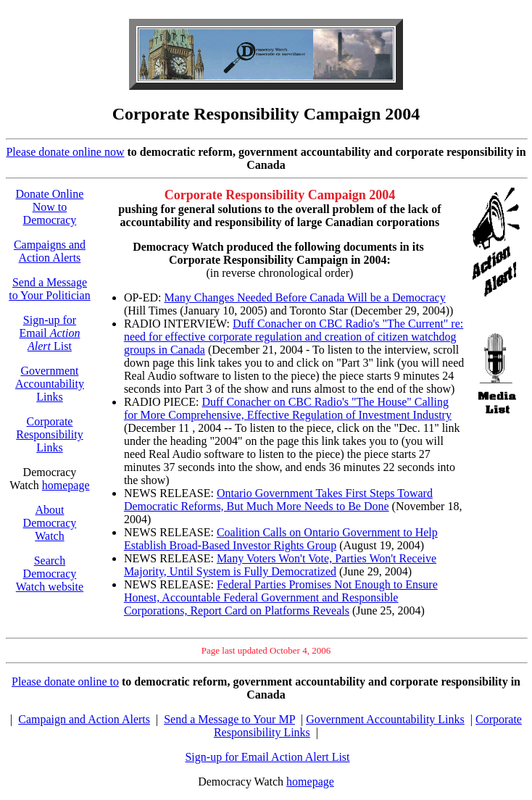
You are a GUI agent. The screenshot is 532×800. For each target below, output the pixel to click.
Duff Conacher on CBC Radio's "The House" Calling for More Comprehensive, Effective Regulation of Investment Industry (288, 408)
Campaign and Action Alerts (84, 719)
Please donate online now (65, 152)
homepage (66, 485)
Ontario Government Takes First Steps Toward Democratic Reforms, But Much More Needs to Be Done (278, 500)
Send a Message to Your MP (229, 719)
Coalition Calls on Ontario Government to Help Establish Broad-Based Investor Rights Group (281, 539)
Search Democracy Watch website (50, 574)
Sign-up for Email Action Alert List (267, 757)
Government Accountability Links (50, 384)
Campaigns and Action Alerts (50, 251)
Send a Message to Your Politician (49, 289)
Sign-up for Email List (49, 333)
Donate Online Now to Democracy (50, 207)
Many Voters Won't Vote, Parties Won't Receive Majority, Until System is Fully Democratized (280, 565)
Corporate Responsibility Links (49, 434)
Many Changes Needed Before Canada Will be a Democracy (304, 297)
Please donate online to (65, 682)
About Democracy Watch (50, 523)
